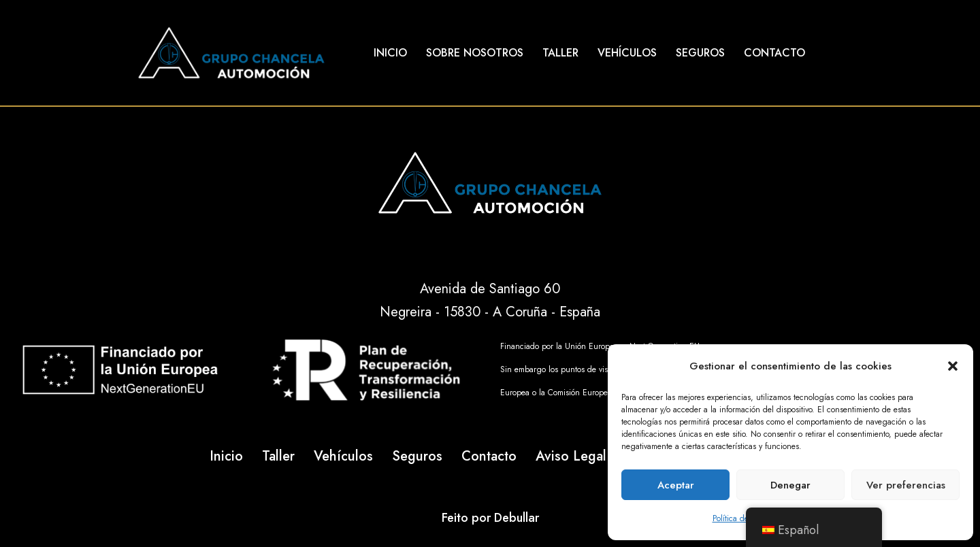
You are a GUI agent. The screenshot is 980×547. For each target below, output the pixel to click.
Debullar (517, 518)
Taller (560, 53)
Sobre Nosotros (475, 53)
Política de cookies (745, 518)
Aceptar (676, 485)
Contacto (774, 53)
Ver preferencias (906, 485)
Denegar (790, 485)
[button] (953, 366)
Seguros (700, 53)
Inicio (390, 53)
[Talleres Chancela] (231, 53)
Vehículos (627, 53)
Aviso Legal (571, 456)
